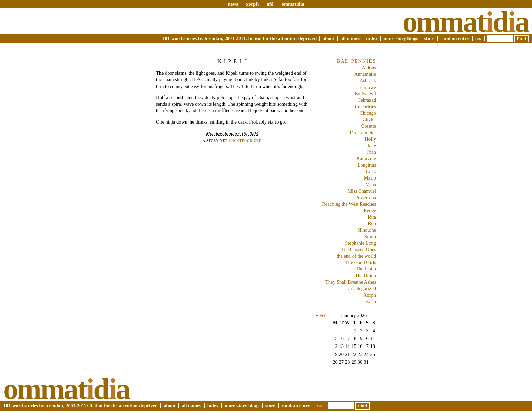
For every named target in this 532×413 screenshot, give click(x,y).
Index (372, 38)
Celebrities (365, 107)
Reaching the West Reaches (349, 204)
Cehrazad (367, 100)
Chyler (369, 119)
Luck (371, 171)
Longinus (367, 165)
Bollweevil (365, 94)
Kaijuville (366, 158)
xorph (252, 4)
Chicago (368, 113)
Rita (372, 217)
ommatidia (293, 4)
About (329, 38)
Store (429, 38)
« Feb (321, 315)
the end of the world (356, 256)
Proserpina (365, 198)
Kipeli (233, 61)
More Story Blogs (401, 38)
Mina (371, 185)
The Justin (366, 269)
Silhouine (367, 230)
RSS (478, 38)
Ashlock (368, 80)
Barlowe (368, 87)
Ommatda (466, 22)
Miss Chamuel (362, 191)
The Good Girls (361, 262)
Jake (372, 146)
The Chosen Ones (359, 249)
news (233, 4)
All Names (350, 38)
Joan (372, 152)
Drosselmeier (363, 133)
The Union (365, 276)
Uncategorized (245, 141)
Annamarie (365, 74)
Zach (371, 301)
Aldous (369, 68)
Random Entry (455, 38)
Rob (372, 223)
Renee (370, 210)
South (370, 237)
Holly (370, 139)
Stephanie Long (360, 243)
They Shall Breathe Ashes (351, 282)
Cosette (369, 126)
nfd (270, 4)
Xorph (370, 295)
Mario (370, 178)
